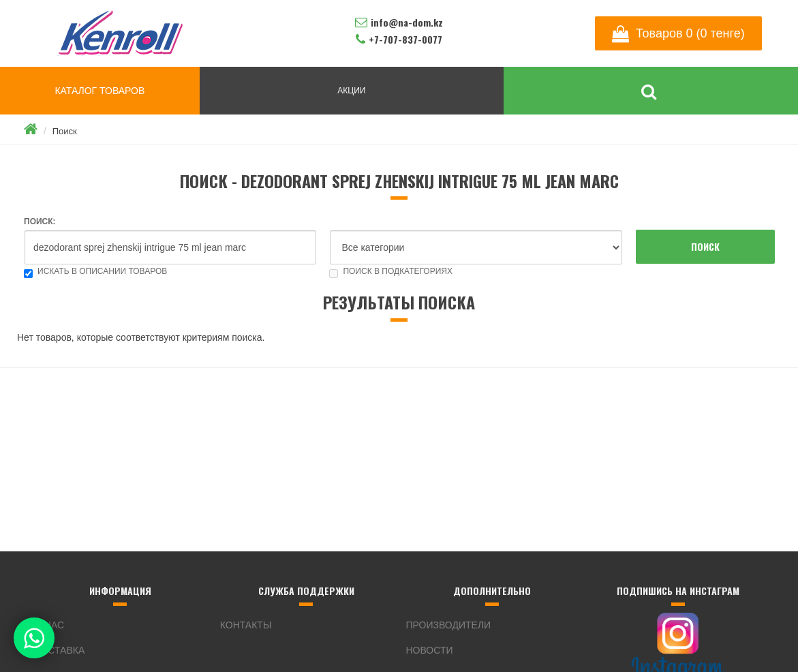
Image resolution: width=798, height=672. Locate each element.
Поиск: (40, 222)
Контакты (246, 625)
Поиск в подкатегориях (391, 271)
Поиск (65, 131)
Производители (449, 625)
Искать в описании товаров (95, 271)
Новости (430, 650)
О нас (49, 625)
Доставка (59, 650)
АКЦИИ (351, 91)
